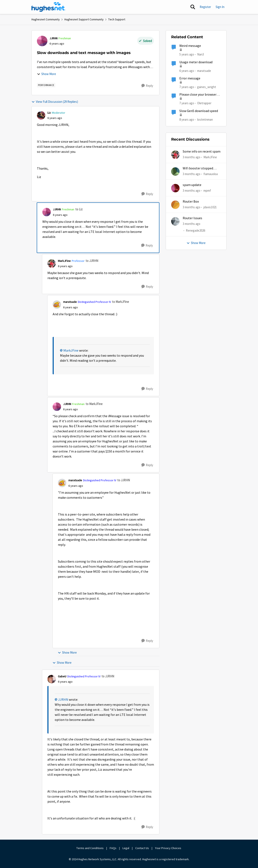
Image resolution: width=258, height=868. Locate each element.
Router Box (191, 202)
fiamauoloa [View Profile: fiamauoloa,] (211, 174)
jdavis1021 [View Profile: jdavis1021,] (210, 207)
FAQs (113, 848)
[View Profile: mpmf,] (175, 188)
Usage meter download (196, 62)
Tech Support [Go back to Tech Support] (117, 19)
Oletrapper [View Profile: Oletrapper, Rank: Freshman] (204, 103)
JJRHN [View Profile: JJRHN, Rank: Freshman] (53, 38)
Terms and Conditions (90, 848)
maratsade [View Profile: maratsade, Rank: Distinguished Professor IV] (70, 302)
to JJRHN (92, 261)
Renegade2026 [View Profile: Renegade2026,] (195, 231)
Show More (46, 74)
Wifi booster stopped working (198, 168)
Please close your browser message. (198, 95)
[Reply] (147, 86)
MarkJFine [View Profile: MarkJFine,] (210, 157)
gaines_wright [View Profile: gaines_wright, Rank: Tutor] (207, 87)
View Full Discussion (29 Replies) (55, 102)
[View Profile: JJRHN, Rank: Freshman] (42, 41)
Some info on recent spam (202, 152)
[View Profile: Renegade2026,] (175, 221)
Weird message (190, 46)
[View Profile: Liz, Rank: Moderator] (41, 115)
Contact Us (142, 848)
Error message (190, 78)
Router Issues (192, 218)
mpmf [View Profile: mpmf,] (207, 191)
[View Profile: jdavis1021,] (175, 205)
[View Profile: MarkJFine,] (175, 155)
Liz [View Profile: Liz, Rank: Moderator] (49, 113)
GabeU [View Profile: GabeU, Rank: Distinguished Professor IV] (62, 676)
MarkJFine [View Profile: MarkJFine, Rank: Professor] (64, 261)
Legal (126, 848)
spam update (192, 185)
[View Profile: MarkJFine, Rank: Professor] (52, 264)
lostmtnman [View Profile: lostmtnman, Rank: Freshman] (205, 119)
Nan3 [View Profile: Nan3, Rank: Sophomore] (201, 54)
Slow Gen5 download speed (199, 111)
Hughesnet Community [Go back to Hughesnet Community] (46, 19)
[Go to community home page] (49, 7)
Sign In (220, 7)
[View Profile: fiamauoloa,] (175, 171)
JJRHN (63, 700)
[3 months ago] (192, 157)
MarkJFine (71, 351)
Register (205, 7)
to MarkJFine (121, 302)
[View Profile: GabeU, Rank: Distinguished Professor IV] (52, 679)
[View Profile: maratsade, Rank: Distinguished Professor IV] (57, 305)
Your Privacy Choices (168, 848)
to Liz (79, 209)
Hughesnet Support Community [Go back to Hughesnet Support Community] (84, 19)
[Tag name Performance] (46, 85)
